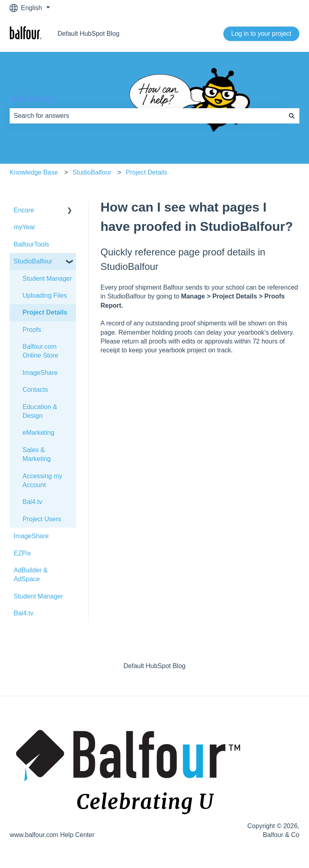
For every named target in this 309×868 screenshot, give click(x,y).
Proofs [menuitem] (32, 330)
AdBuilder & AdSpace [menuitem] (31, 575)
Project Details (147, 172)
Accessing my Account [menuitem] (42, 480)
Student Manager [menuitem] (47, 279)
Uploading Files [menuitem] (45, 295)
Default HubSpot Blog (89, 34)
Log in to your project (261, 34)
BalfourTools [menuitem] (31, 244)
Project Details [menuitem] (45, 312)
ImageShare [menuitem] (40, 373)
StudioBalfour (92, 172)
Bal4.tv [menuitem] (32, 502)
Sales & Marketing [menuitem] (37, 454)
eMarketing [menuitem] (38, 433)
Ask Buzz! (32, 99)
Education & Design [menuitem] (40, 411)
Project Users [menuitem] (42, 519)
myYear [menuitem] (25, 227)
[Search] (292, 116)
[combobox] (147, 116)
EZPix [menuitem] (22, 553)
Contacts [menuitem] (35, 390)
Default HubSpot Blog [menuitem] (154, 666)
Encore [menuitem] (24, 210)
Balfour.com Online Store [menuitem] (40, 351)
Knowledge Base (34, 172)
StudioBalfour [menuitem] (33, 261)
